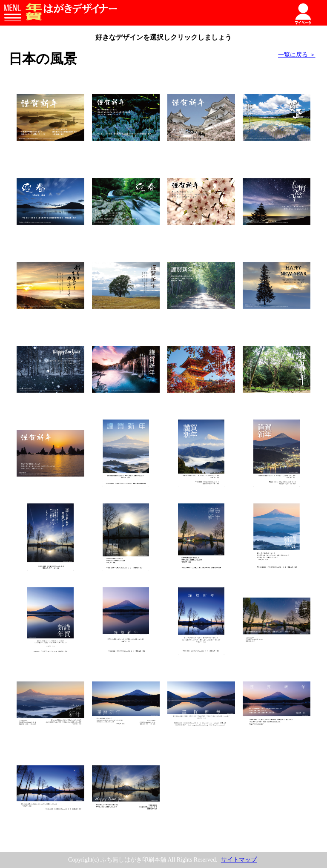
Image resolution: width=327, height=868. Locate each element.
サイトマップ (239, 860)
